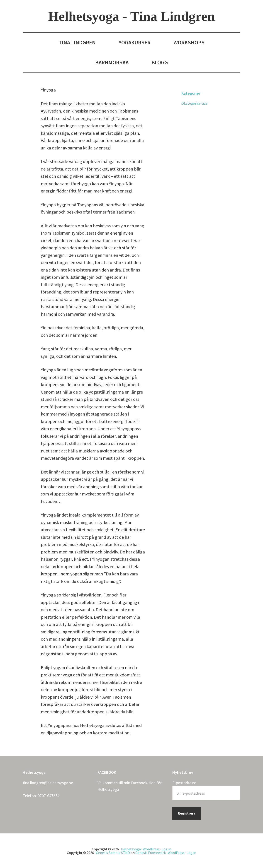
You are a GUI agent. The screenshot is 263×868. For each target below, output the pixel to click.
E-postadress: (184, 783)
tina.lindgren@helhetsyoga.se (48, 783)
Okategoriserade (194, 103)
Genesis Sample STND (113, 853)
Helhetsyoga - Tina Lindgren (131, 16)
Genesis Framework (151, 853)
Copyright (100, 849)
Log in (166, 849)
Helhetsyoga (108, 789)
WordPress (151, 849)
